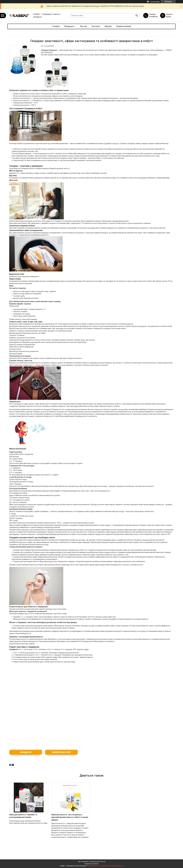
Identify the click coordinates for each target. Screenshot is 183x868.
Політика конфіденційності (114, 866)
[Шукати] (137, 15)
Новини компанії (124, 26)
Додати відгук (169, 15)
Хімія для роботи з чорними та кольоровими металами (23, 816)
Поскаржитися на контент (96, 866)
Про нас (84, 26)
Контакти (96, 26)
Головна (56, 26)
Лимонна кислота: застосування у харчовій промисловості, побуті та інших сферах (70, 817)
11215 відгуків (155, 2)
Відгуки (108, 26)
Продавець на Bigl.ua (92, 864)
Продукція (69, 26)
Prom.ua (103, 862)
